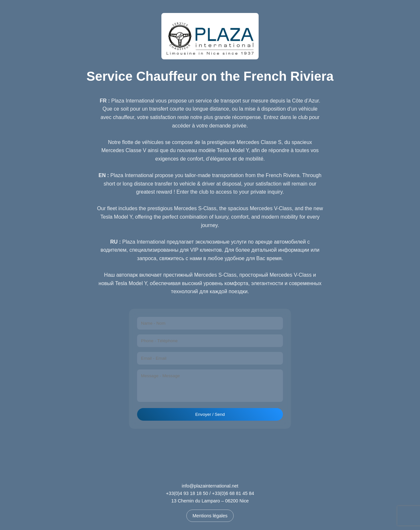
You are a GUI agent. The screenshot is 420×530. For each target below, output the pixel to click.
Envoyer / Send (210, 414)
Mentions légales (210, 516)
